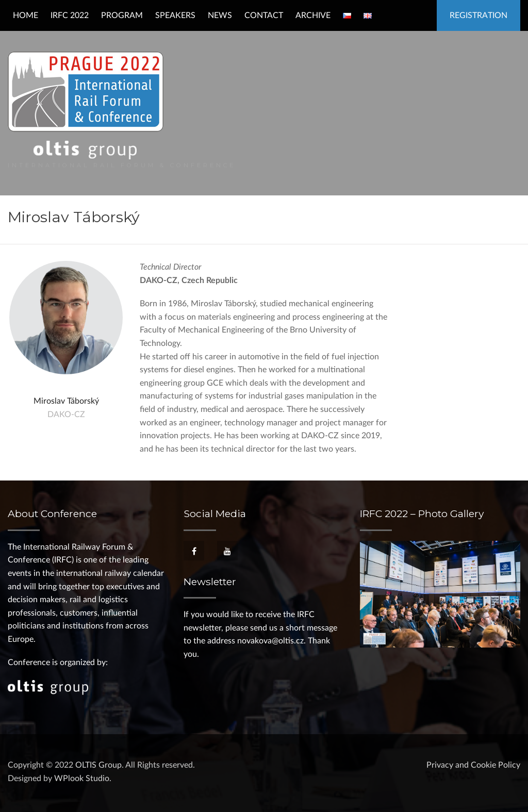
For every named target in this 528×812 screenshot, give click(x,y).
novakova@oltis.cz (270, 641)
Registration (478, 15)
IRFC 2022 (70, 15)
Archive (313, 15)
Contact (264, 15)
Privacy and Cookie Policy (473, 765)
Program (122, 15)
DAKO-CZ (66, 415)
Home (26, 15)
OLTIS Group (98, 765)
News (220, 15)
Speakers (175, 15)
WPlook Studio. (83, 778)
